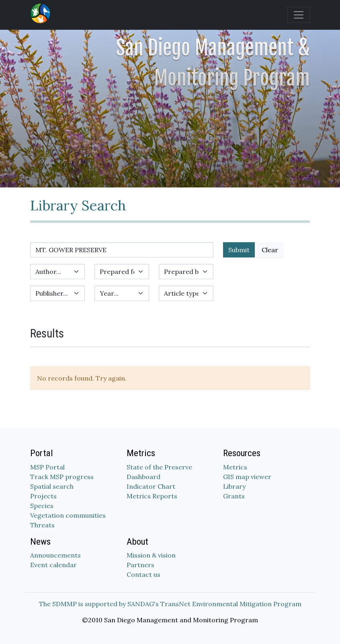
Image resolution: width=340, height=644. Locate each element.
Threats (42, 525)
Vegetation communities (68, 515)
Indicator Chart (151, 486)
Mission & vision (151, 555)
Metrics (235, 467)
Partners (140, 565)
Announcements (55, 555)
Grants (234, 496)
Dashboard (143, 477)
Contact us (143, 574)
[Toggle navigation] (299, 15)
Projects (43, 496)
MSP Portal (47, 467)
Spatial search (52, 486)
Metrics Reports (152, 496)
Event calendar (53, 565)
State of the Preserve (159, 467)
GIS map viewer (247, 477)
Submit (239, 250)
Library (234, 486)
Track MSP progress (62, 477)
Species (42, 506)
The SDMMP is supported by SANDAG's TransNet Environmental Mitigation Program (170, 604)
